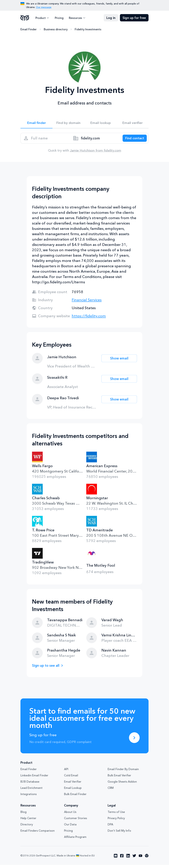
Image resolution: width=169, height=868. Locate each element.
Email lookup (101, 123)
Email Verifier (73, 785)
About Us (70, 815)
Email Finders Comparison (38, 834)
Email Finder (29, 29)
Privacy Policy (116, 821)
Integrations (29, 797)
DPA (110, 827)
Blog (23, 815)
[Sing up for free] (134, 741)
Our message (44, 7)
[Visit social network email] (116, 859)
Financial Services (87, 303)
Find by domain (68, 123)
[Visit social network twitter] (134, 859)
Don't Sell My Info (119, 834)
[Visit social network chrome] (147, 859)
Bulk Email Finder (75, 797)
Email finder (37, 123)
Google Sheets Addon (122, 785)
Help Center (28, 821)
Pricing (58, 18)
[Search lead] (133, 140)
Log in (111, 18)
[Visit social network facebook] (122, 859)
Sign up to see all (47, 668)
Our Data (70, 827)
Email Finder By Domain (123, 772)
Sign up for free (134, 18)
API (66, 772)
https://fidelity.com (89, 319)
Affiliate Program (75, 840)
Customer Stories (76, 821)
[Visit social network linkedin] (128, 859)
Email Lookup (73, 791)
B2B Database (30, 785)
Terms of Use (116, 815)
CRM (111, 791)
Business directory (56, 29)
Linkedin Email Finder (34, 778)
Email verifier (133, 123)
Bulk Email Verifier (119, 778)
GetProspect (25, 18)
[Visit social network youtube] (141, 859)
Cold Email (71, 778)
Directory (27, 827)
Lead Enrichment (31, 791)
